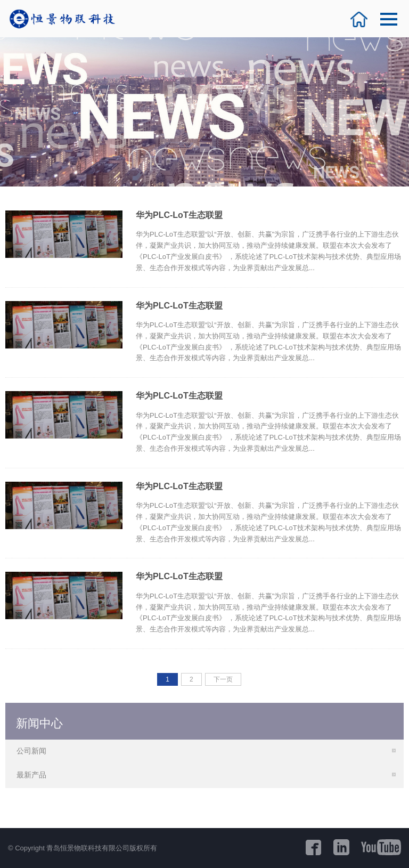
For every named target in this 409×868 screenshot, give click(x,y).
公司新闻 (31, 751)
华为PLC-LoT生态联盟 (179, 215)
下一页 (223, 679)
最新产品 (31, 775)
